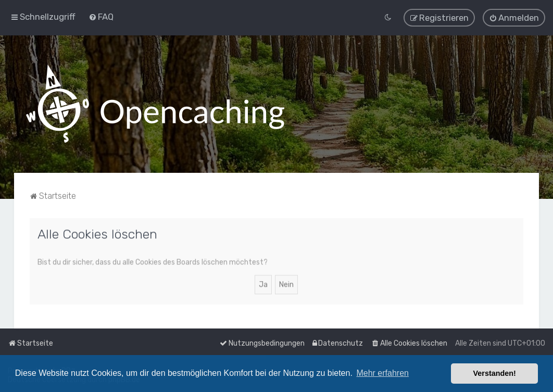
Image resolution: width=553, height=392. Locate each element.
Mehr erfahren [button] (382, 373)
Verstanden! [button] (495, 373)
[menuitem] (101, 16)
